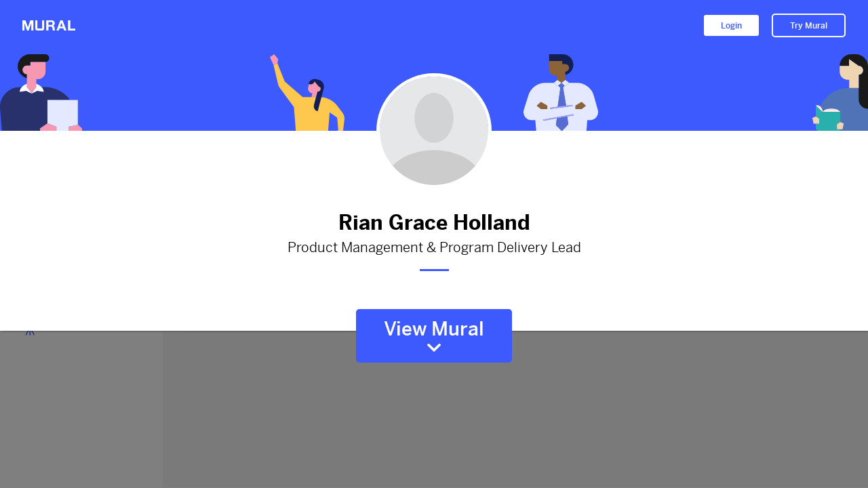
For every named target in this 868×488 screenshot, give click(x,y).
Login (731, 26)
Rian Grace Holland (434, 223)
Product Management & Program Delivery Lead (434, 248)
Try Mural (809, 26)
